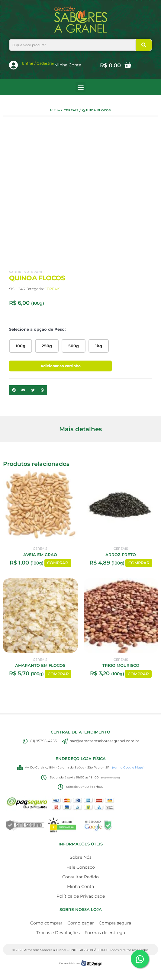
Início (55, 110)
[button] (80, 87)
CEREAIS (71, 110)
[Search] (144, 45)
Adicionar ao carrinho (61, 366)
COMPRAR (58, 563)
